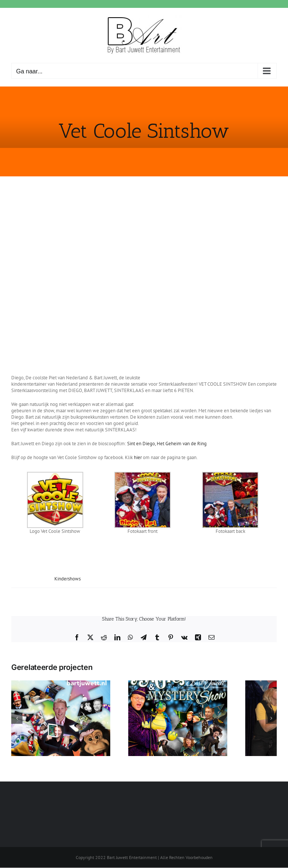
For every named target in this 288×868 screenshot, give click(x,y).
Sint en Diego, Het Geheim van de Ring (167, 444)
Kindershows (67, 579)
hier (138, 457)
